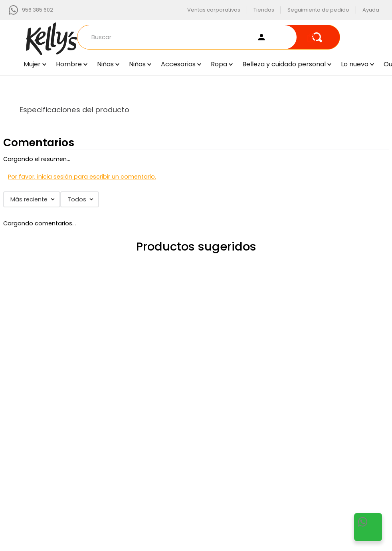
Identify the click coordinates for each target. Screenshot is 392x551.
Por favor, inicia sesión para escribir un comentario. (82, 177)
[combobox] (209, 37)
